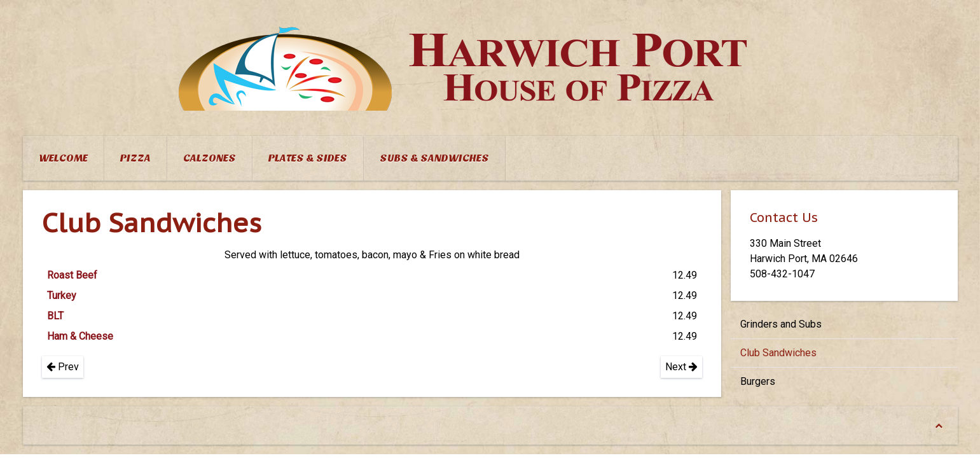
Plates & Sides (308, 158)
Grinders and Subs (781, 324)
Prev (63, 367)
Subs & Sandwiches (434, 158)
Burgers (758, 381)
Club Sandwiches (778, 353)
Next (681, 367)
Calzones (210, 158)
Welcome (63, 158)
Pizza (135, 158)
